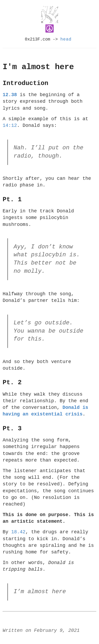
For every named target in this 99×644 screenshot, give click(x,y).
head (66, 39)
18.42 (18, 532)
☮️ (50, 29)
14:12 (10, 126)
